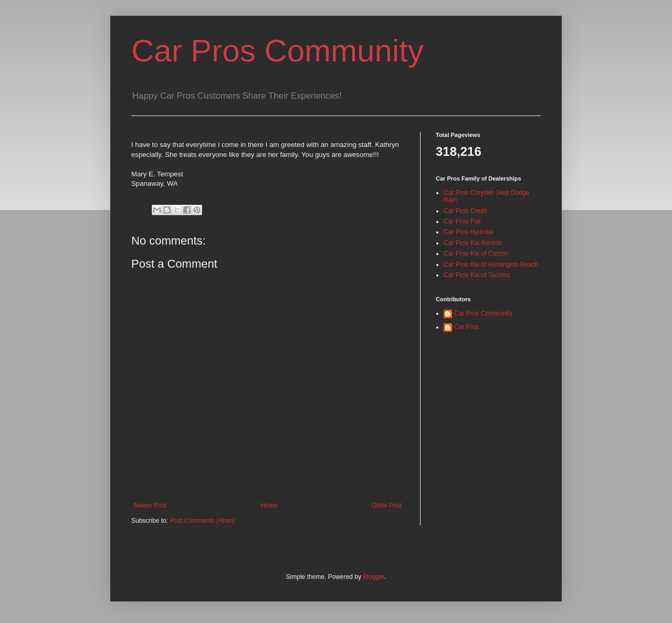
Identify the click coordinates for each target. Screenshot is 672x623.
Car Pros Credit (465, 211)
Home (269, 505)
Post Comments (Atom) (202, 521)
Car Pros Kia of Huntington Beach (491, 265)
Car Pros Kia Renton (472, 243)
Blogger (374, 577)
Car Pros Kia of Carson (476, 254)
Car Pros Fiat (462, 221)
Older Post (387, 505)
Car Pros (466, 327)
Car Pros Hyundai (469, 232)
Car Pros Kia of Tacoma (477, 275)
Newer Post (150, 505)
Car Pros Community (277, 51)
